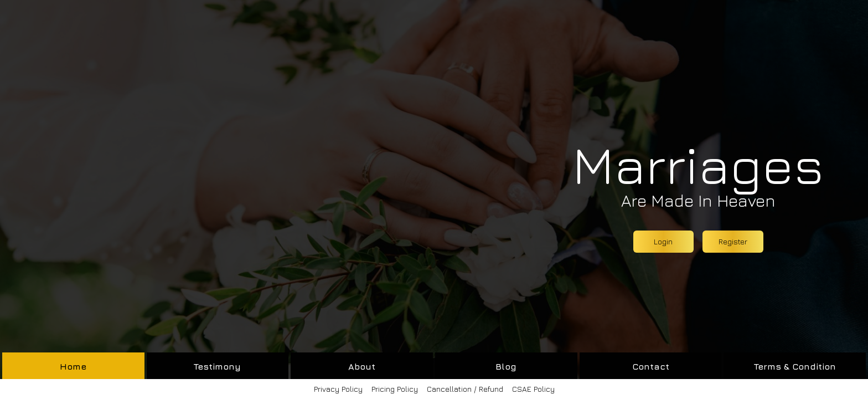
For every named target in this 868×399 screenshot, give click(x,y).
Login (663, 241)
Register (733, 241)
